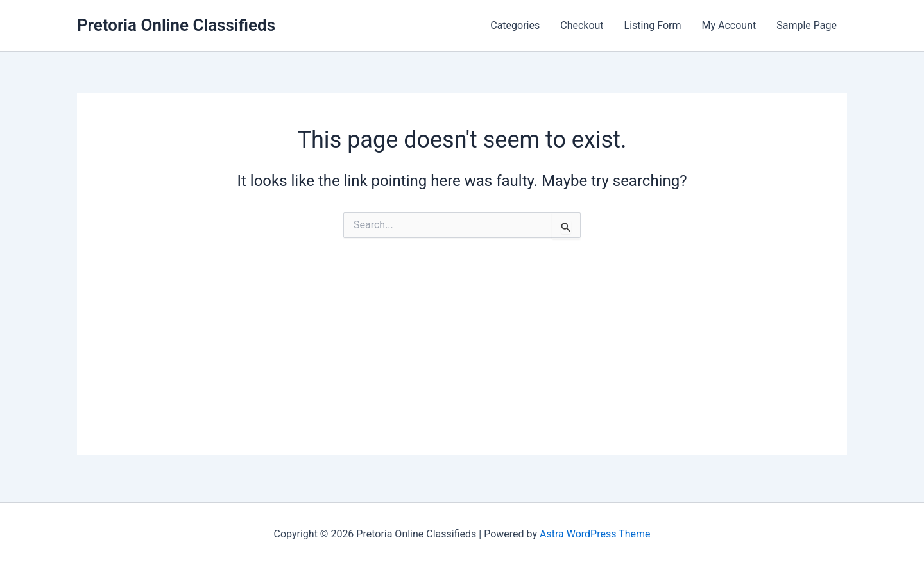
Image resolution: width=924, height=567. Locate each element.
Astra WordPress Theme (595, 534)
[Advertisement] (462, 365)
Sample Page (807, 25)
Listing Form (653, 25)
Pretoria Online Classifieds (176, 25)
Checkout (582, 25)
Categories (515, 25)
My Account (729, 25)
